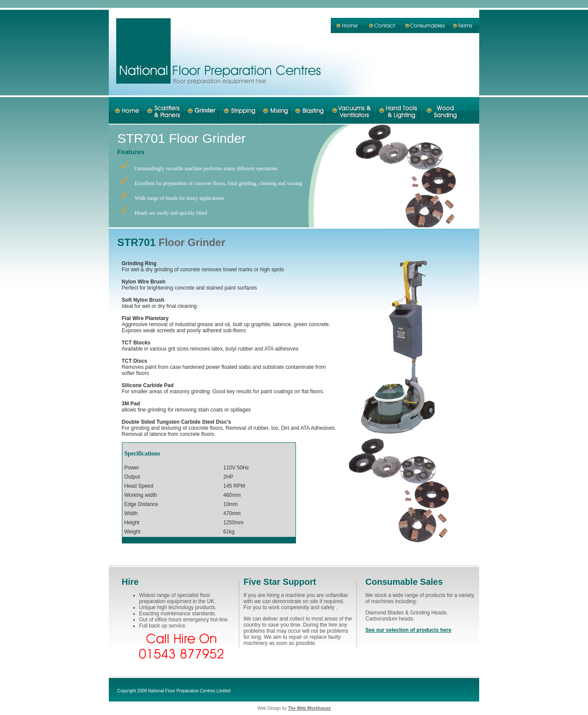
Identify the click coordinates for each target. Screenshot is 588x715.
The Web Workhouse (309, 708)
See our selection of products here (408, 630)
